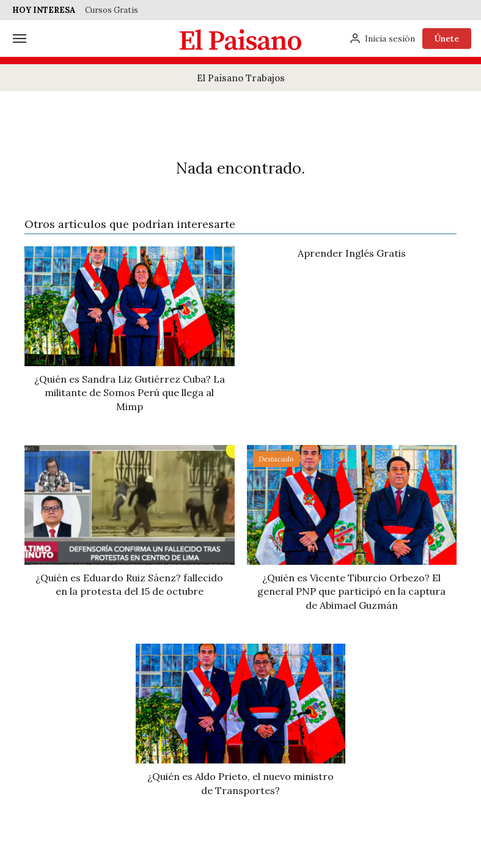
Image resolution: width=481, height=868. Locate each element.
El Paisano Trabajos (241, 78)
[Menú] (20, 39)
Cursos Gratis (112, 10)
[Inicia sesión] (382, 39)
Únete (447, 39)
